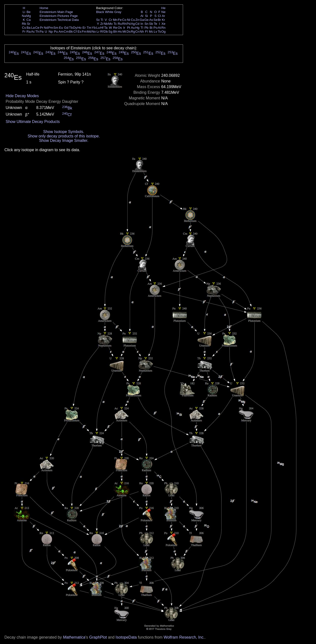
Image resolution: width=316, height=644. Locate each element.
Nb (106, 24)
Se (156, 20)
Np (51, 32)
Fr (24, 32)
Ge (146, 20)
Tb (71, 28)
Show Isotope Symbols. (64, 132)
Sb (151, 24)
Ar (163, 16)
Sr (29, 24)
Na (24, 16)
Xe (163, 24)
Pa (41, 32)
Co (124, 20)
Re (115, 28)
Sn (146, 24)
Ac (33, 32)
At (159, 28)
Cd (137, 24)
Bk (71, 32)
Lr (98, 32)
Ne (164, 12)
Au (133, 28)
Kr (163, 20)
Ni (129, 20)
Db (106, 32)
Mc (151, 32)
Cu (133, 20)
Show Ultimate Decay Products (33, 122)
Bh (115, 32)
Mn (115, 20)
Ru (120, 24)
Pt (129, 28)
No (94, 32)
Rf (102, 32)
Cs (24, 28)
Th (37, 32)
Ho (79, 28)
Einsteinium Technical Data (59, 20)
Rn (164, 28)
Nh (142, 32)
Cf (75, 32)
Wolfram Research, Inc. (184, 637)
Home (44, 8)
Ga (142, 20)
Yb (94, 28)
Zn (137, 20)
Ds (129, 32)
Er (84, 28)
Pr (42, 28)
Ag (133, 24)
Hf (102, 28)
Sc (98, 20)
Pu (56, 32)
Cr (110, 20)
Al (142, 16)
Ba (28, 28)
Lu (98, 28)
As (151, 20)
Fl (146, 32)
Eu (61, 28)
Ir (124, 28)
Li (24, 12)
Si (146, 16)
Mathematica (74, 637)
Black (100, 12)
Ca (29, 20)
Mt (124, 32)
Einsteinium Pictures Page (59, 16)
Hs (120, 32)
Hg (137, 28)
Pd (129, 24)
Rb (24, 24)
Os (120, 28)
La (33, 28)
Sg (110, 32)
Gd (66, 28)
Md (89, 32)
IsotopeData (126, 637)
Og (163, 32)
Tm (89, 28)
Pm (51, 28)
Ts (159, 32)
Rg (133, 32)
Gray (118, 12)
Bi (151, 28)
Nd (46, 28)
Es (79, 32)
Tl (142, 28)
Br (159, 20)
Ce (37, 28)
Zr (102, 24)
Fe (120, 20)
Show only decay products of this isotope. (64, 136)
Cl (159, 16)
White (109, 12)
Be (28, 12)
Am (61, 32)
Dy (75, 28)
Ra (29, 32)
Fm (84, 32)
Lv (156, 32)
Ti (102, 20)
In (142, 24)
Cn (137, 32)
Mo (111, 24)
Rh (124, 24)
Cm (66, 32)
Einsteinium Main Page (56, 12)
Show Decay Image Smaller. (64, 141)
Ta (106, 28)
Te (156, 24)
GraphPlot (98, 637)
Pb (146, 28)
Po (156, 28)
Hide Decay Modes (22, 96)
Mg (29, 16)
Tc (115, 24)
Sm (56, 28)
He (164, 8)
